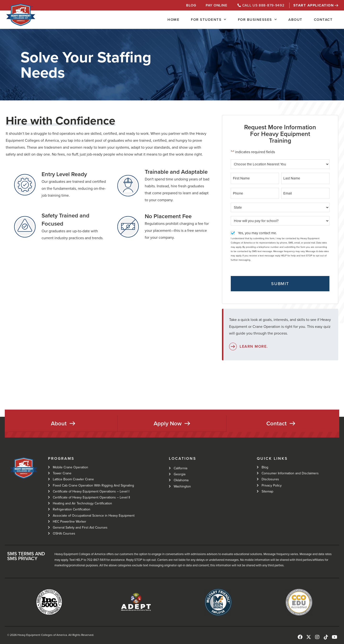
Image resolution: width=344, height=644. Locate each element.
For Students (209, 19)
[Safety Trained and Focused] (25, 227)
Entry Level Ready (64, 174)
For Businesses (258, 19)
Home (173, 20)
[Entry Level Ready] (25, 185)
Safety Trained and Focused (65, 220)
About (295, 20)
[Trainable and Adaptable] (128, 186)
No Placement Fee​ (168, 216)
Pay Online (216, 5)
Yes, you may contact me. (257, 232)
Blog (191, 5)
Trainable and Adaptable (176, 172)
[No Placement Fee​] (128, 227)
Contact (323, 20)
